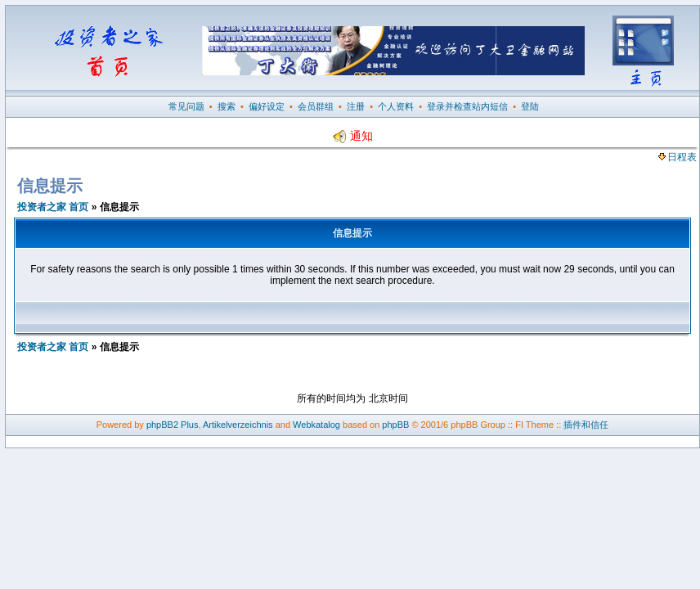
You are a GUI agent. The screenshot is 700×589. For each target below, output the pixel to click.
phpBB (395, 425)
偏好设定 (267, 106)
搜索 (227, 106)
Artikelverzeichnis (238, 425)
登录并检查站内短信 (467, 106)
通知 (352, 136)
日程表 (678, 157)
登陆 (530, 106)
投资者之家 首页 (53, 207)
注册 (356, 106)
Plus (189, 425)
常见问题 (186, 106)
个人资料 (396, 106)
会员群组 (316, 106)
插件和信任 (586, 425)
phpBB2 (162, 425)
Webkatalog (316, 425)
